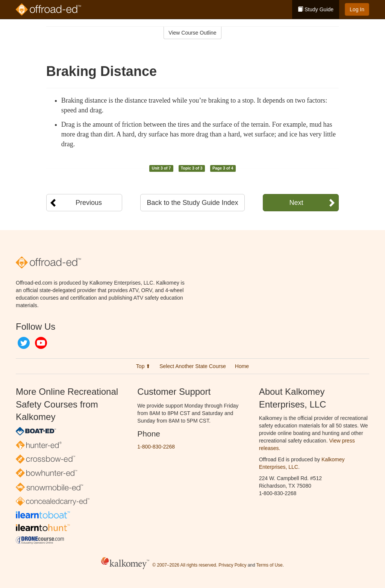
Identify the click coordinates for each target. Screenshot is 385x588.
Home (242, 366)
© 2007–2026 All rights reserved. (185, 565)
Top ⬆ (143, 366)
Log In (357, 9)
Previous (89, 203)
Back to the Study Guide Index (192, 203)
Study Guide (316, 9)
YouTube (41, 343)
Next (296, 203)
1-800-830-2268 (156, 447)
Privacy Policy (232, 565)
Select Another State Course (193, 366)
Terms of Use (270, 565)
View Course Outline (192, 33)
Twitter (24, 343)
